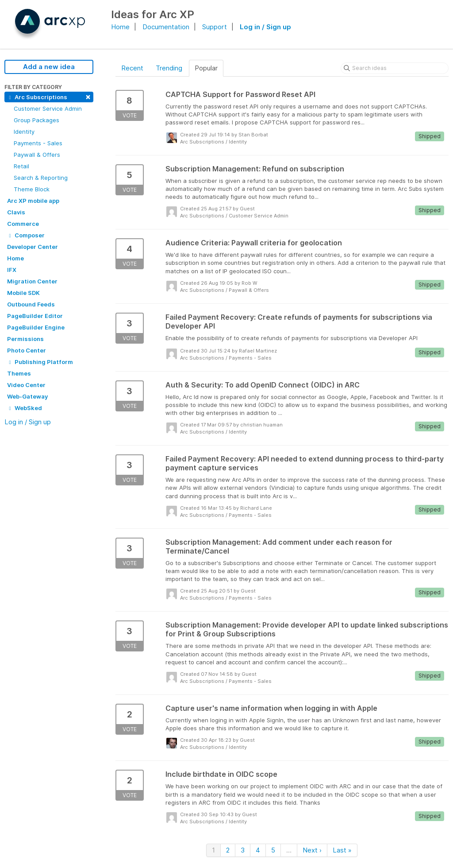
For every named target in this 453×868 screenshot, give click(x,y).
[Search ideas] (395, 68)
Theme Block (32, 189)
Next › (312, 850)
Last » (342, 850)
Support (215, 27)
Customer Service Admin (48, 108)
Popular (206, 68)
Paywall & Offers (37, 155)
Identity (24, 132)
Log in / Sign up (265, 27)
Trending (169, 68)
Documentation (166, 27)
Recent (132, 68)
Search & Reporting (41, 178)
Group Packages (36, 120)
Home (120, 27)
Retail (21, 166)
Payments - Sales (38, 143)
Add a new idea (49, 67)
